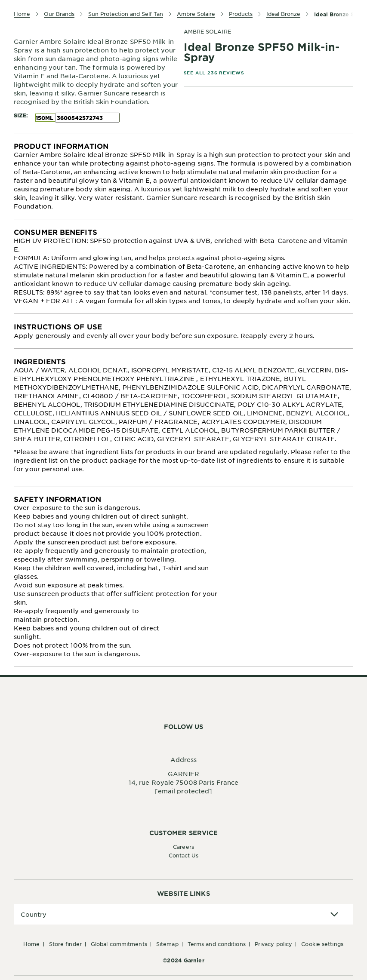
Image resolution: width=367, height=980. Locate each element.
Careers (183, 847)
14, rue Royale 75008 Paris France (183, 782)
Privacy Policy (273, 944)
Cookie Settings (322, 944)
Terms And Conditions (217, 944)
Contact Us (184, 855)
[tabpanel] (183, 176)
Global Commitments (119, 944)
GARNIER (183, 774)
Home (31, 944)
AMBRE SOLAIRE (207, 31)
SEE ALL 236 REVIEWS (214, 72)
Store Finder (65, 944)
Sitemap (167, 944)
